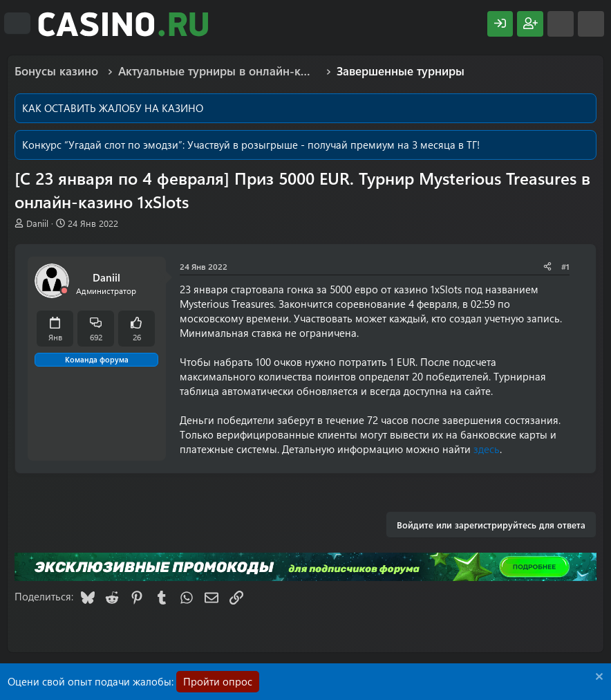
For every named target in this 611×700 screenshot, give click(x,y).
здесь (487, 449)
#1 (565, 266)
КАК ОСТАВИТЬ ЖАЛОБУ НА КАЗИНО (113, 108)
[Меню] (17, 24)
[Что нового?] (561, 24)
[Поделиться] (547, 267)
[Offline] (64, 291)
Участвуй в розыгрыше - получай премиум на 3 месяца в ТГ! (333, 145)
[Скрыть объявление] (598, 678)
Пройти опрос (218, 681)
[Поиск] (591, 24)
